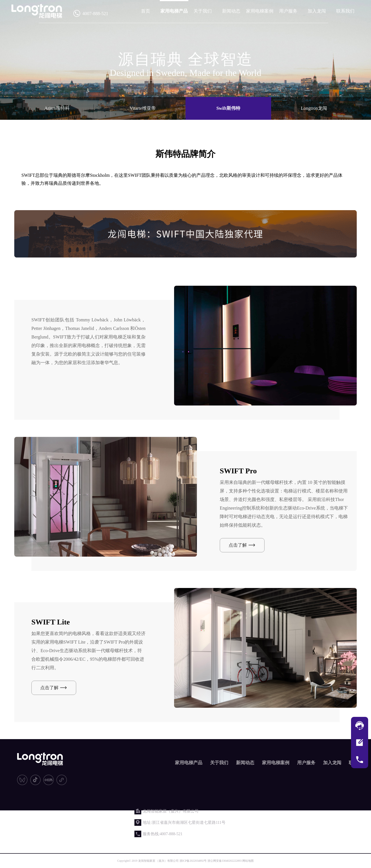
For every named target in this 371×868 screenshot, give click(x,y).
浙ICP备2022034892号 (193, 861)
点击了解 (238, 545)
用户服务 (288, 11)
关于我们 (203, 11)
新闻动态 (231, 11)
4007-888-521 (95, 14)
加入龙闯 (317, 11)
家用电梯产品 (174, 11)
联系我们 (345, 11)
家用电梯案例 (260, 11)
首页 (146, 11)
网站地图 (248, 861)
